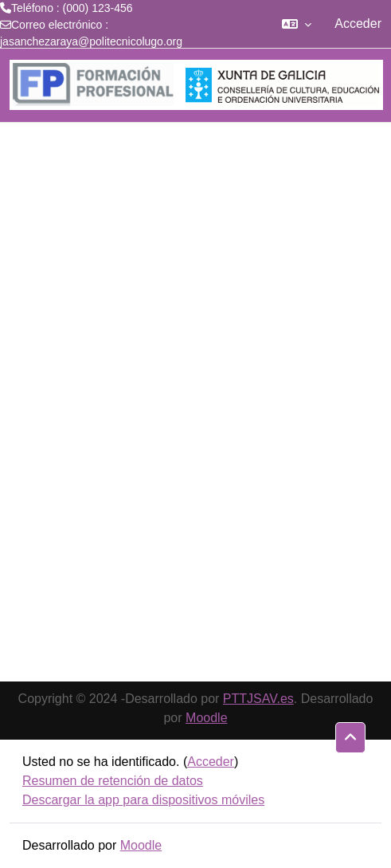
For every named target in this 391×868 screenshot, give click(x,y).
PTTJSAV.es (258, 699)
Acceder (358, 24)
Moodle (206, 718)
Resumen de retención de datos (113, 781)
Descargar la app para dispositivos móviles (143, 800)
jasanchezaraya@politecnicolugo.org (91, 41)
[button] (297, 24)
